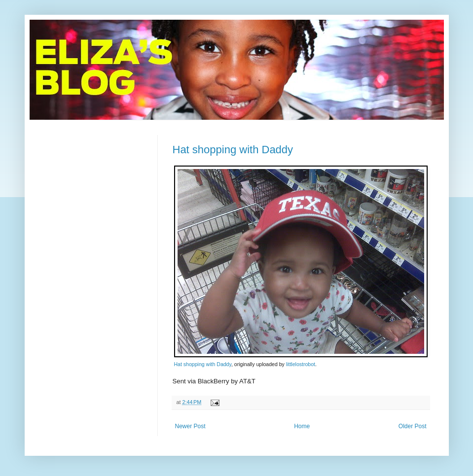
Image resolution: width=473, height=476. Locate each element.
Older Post (413, 426)
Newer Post (190, 426)
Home (302, 426)
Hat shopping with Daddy (233, 150)
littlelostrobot (301, 364)
